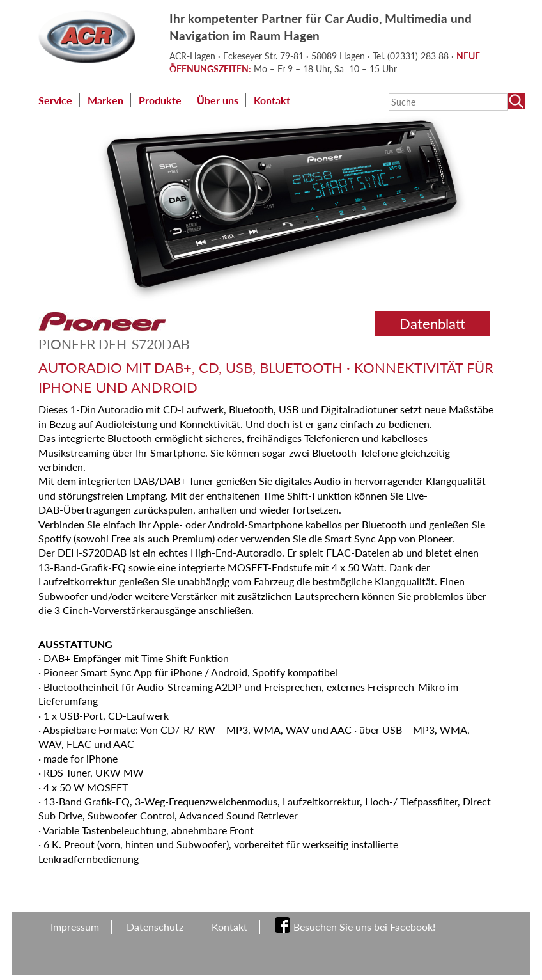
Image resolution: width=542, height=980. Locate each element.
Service (55, 100)
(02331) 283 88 (419, 56)
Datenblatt (432, 323)
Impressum (75, 927)
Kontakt (272, 100)
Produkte (160, 100)
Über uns (218, 100)
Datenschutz (155, 927)
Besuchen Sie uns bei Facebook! (364, 927)
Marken (105, 100)
